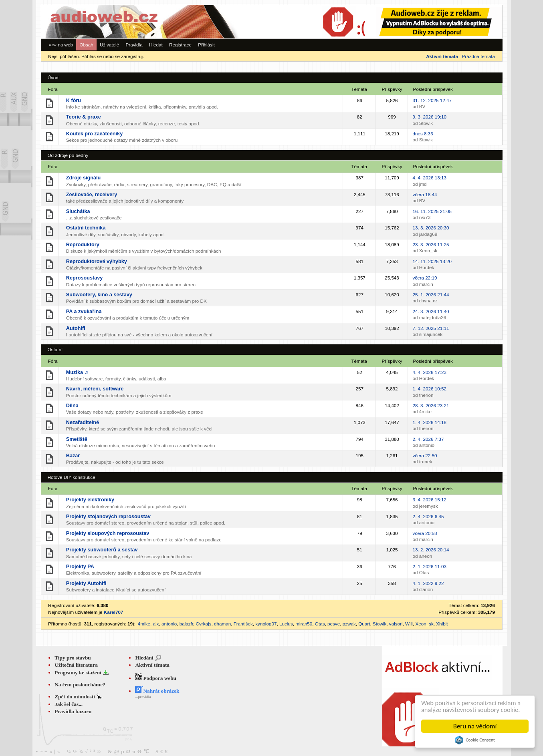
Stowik (379, 624)
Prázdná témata (478, 56)
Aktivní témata (152, 665)
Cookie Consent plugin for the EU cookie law (475, 740)
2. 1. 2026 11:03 (430, 566)
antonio (169, 624)
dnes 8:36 (423, 134)
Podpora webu (156, 678)
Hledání (144, 658)
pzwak (349, 624)
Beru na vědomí (475, 726)
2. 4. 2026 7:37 (428, 439)
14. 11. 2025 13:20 (432, 261)
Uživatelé (109, 45)
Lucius (286, 624)
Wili (409, 624)
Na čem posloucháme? (80, 685)
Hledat (156, 45)
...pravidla (143, 697)
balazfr (186, 624)
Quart (364, 624)
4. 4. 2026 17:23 (430, 372)
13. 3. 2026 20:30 (431, 228)
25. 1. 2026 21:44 (431, 295)
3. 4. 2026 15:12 (430, 500)
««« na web (61, 45)
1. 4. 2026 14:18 (430, 422)
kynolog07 (266, 624)
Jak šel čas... (69, 704)
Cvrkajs (204, 624)
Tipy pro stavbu (73, 658)
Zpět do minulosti (75, 697)
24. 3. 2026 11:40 (431, 311)
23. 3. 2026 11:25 (431, 244)
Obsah (86, 45)
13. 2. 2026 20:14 (431, 550)
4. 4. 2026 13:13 (430, 178)
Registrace (180, 45)
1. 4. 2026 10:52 (430, 389)
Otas (320, 624)
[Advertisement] (392, 22)
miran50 (304, 624)
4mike (144, 624)
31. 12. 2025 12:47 (432, 100)
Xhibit (442, 624)
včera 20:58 (425, 533)
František (243, 624)
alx (156, 624)
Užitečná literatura (76, 665)
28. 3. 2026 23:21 (431, 405)
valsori (396, 624)
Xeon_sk (424, 624)
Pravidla (134, 45)
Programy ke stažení (79, 673)
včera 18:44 (425, 194)
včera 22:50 (425, 455)
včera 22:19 (425, 278)
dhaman (222, 624)
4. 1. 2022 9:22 (428, 583)
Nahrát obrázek (157, 691)
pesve (334, 624)
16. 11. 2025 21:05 (432, 211)
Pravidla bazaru (73, 711)
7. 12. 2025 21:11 (431, 328)
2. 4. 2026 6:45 (428, 516)
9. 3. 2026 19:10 (430, 117)
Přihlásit (206, 45)
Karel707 (114, 612)
